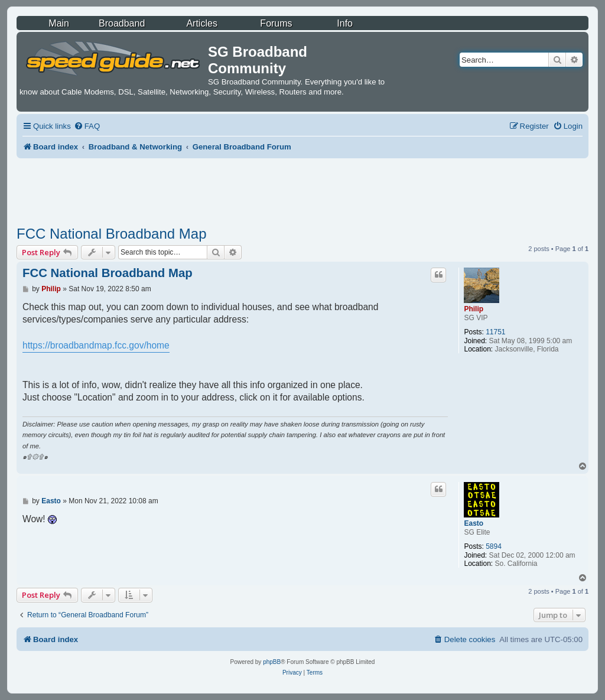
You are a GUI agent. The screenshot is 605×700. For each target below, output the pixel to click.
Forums (276, 23)
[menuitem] (87, 126)
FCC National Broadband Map (112, 234)
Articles (201, 23)
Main (59, 23)
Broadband (122, 23)
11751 (495, 332)
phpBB (272, 662)
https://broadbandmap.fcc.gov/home (96, 345)
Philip (474, 309)
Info (345, 23)
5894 (494, 546)
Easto (474, 523)
